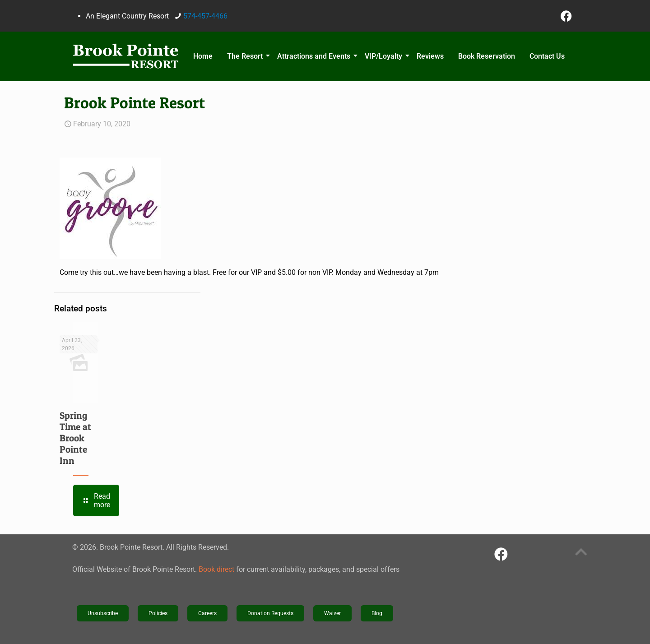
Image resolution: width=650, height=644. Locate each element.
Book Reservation (487, 56)
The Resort (246, 56)
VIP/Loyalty (385, 56)
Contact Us (547, 56)
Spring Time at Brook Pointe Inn (75, 438)
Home (203, 56)
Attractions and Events (315, 56)
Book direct (216, 569)
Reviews (430, 56)
